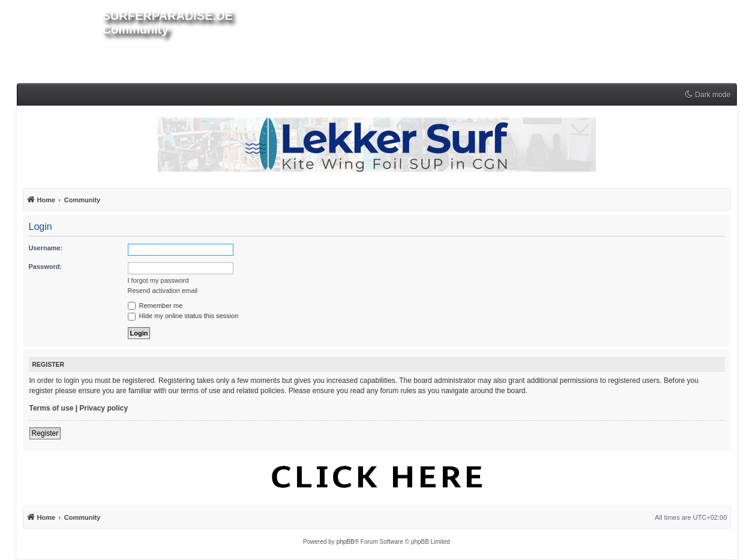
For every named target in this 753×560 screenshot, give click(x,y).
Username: (46, 248)
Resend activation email (163, 291)
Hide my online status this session (183, 316)
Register (45, 433)
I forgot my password (158, 280)
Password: (46, 266)
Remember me (155, 306)
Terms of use (52, 408)
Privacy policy (103, 408)
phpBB (346, 542)
